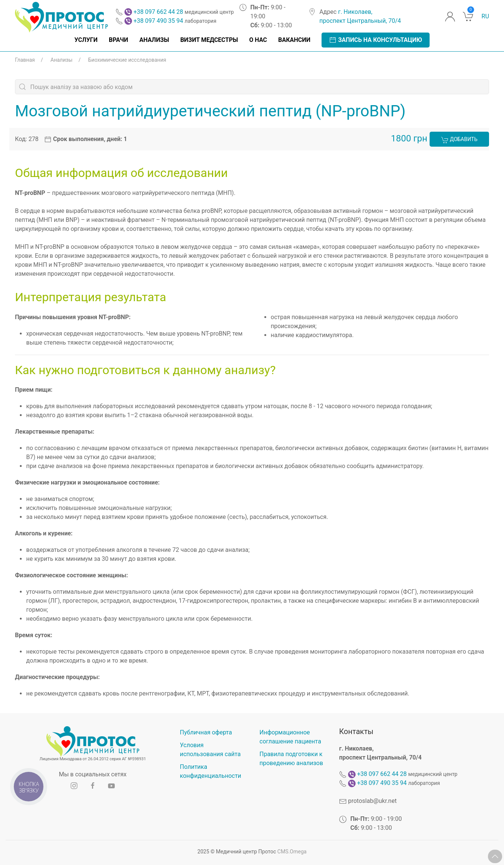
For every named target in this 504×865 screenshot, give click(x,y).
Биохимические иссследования (127, 60)
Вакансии (294, 40)
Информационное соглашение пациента (290, 737)
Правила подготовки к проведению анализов (291, 759)
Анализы (154, 40)
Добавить (459, 140)
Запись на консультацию (376, 40)
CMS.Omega (292, 852)
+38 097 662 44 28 (158, 12)
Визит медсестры (209, 40)
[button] (495, 856)
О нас (258, 40)
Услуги (86, 40)
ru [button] (485, 16)
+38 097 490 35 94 (158, 21)
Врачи (119, 40)
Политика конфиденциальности (210, 771)
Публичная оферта (206, 732)
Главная (25, 60)
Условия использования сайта (210, 750)
